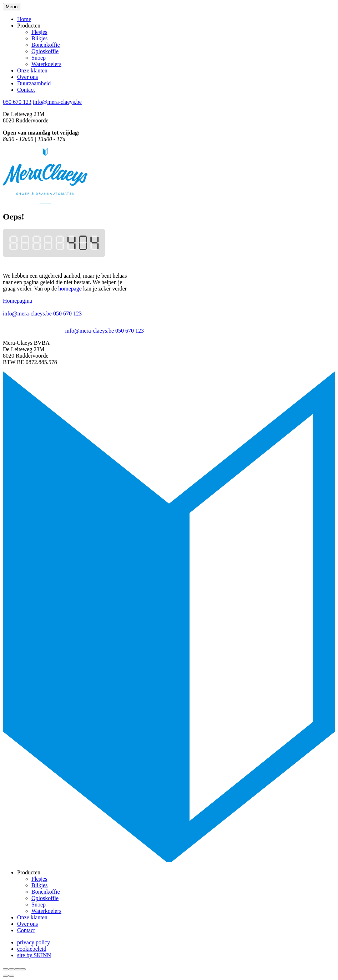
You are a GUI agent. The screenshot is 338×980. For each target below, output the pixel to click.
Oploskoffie (45, 51)
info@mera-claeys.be (57, 102)
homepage (70, 289)
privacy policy (34, 942)
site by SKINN (34, 955)
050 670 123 (17, 102)
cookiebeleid (32, 949)
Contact (26, 90)
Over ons (27, 77)
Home (24, 19)
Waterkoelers (46, 64)
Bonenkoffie (46, 45)
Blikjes (39, 38)
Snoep (39, 58)
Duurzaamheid (34, 83)
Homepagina (17, 301)
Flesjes (39, 32)
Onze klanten (32, 70)
